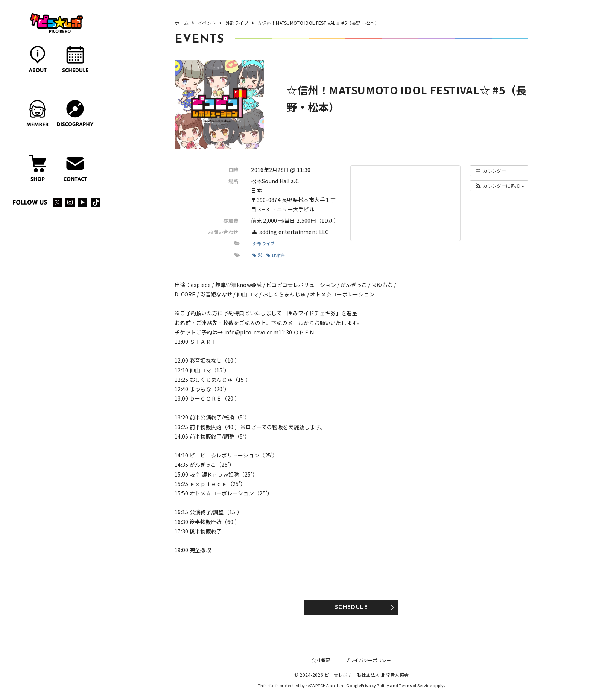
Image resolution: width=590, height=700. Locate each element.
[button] (499, 186)
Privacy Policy (375, 685)
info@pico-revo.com (251, 332)
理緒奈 (276, 255)
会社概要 (321, 660)
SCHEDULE (351, 608)
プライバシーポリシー (368, 660)
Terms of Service (415, 685)
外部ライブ (264, 243)
